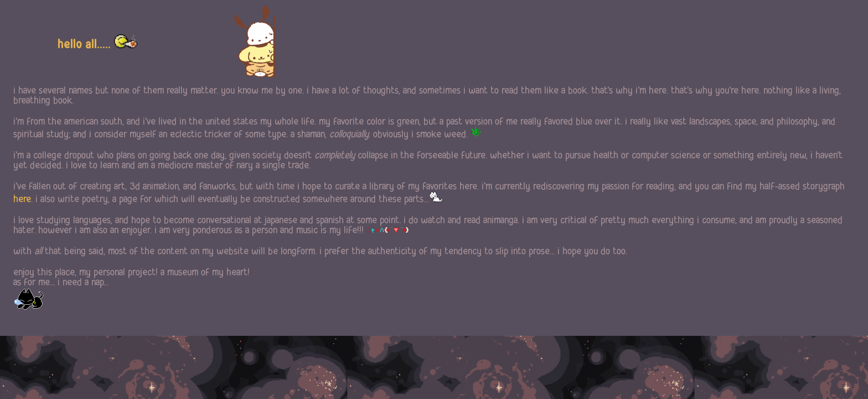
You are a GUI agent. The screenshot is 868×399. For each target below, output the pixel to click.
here (22, 199)
